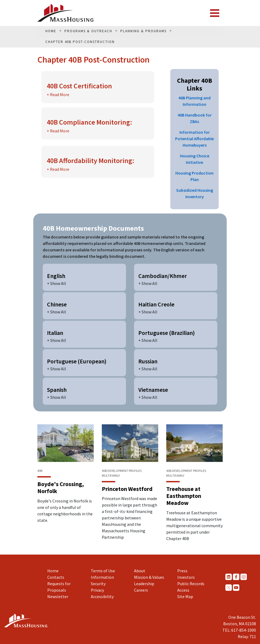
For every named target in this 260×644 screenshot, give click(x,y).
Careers (141, 590)
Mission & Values (149, 577)
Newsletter (58, 596)
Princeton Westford (127, 489)
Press (182, 571)
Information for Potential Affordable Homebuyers (194, 139)
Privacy (97, 590)
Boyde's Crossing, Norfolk (61, 487)
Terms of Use (103, 571)
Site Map (185, 596)
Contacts (56, 577)
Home (53, 571)
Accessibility (102, 596)
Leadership (144, 584)
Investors (186, 577)
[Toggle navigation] (215, 13)
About (140, 571)
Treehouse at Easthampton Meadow (184, 496)
